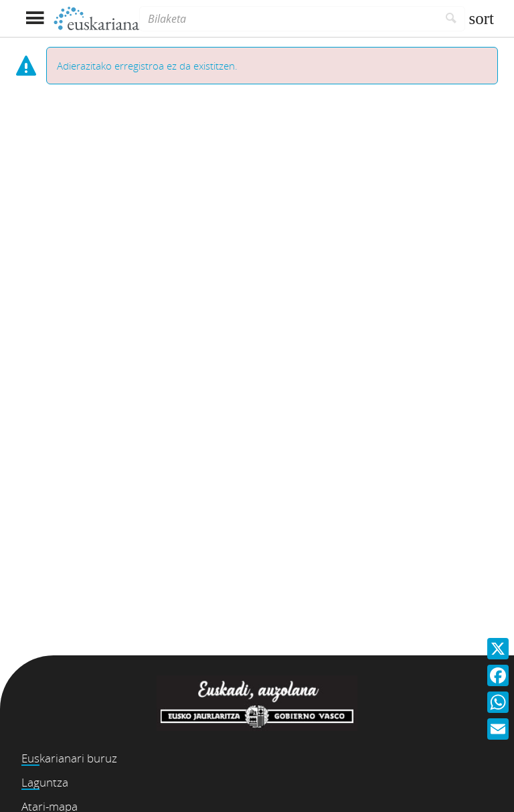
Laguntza (45, 782)
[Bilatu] (451, 19)
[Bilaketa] (288, 19)
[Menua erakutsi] (34, 18)
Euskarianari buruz (69, 758)
